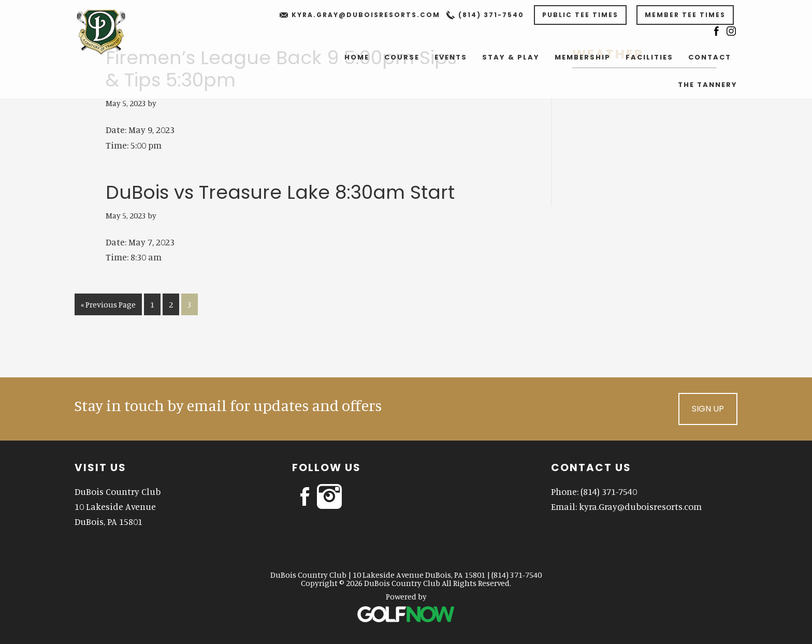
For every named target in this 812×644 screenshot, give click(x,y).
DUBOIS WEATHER (644, 112)
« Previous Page (108, 306)
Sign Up (708, 409)
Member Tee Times (685, 15)
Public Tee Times (580, 15)
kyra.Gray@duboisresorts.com (366, 15)
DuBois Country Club (112, 31)
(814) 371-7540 (491, 15)
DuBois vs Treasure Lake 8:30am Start (280, 192)
